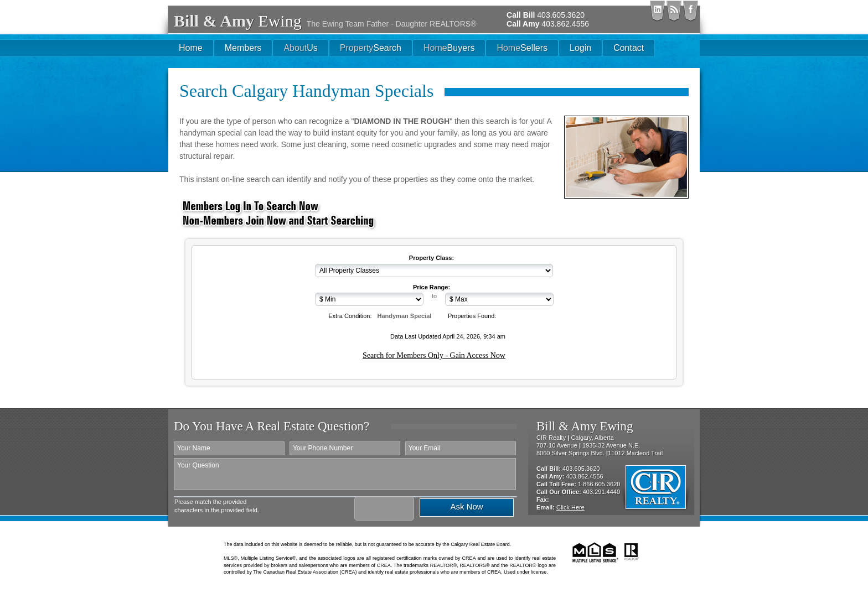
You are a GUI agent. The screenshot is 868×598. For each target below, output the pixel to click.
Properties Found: (472, 316)
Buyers (449, 48)
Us (300, 48)
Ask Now (466, 506)
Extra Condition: (350, 316)
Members (243, 48)
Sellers (522, 48)
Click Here (570, 507)
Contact (629, 48)
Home (191, 48)
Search (371, 48)
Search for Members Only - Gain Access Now (434, 355)
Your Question (345, 474)
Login (580, 48)
